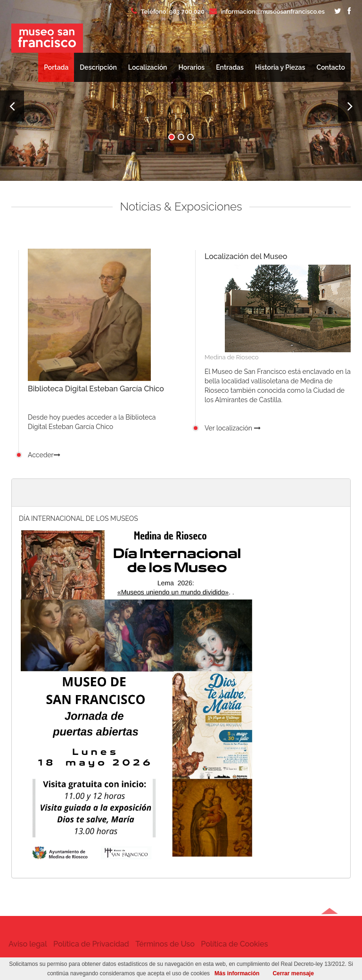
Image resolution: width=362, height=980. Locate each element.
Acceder (44, 455)
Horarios (191, 67)
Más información (237, 973)
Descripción (98, 67)
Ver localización (233, 428)
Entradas (230, 67)
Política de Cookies (228, 944)
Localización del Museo (246, 256)
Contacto (331, 67)
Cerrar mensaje (293, 973)
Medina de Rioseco (232, 357)
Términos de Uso (159, 944)
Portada (56, 67)
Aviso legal (21, 944)
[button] (329, 945)
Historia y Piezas (280, 67)
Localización (148, 67)
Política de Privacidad (85, 944)
